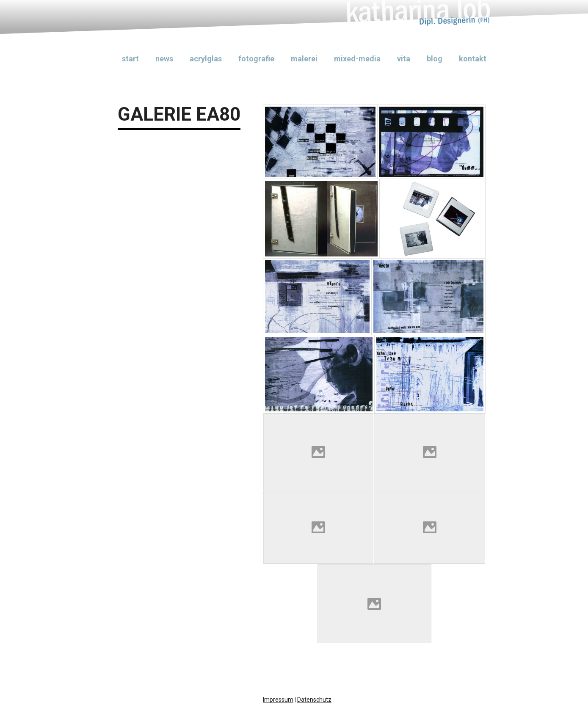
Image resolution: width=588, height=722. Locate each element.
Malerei (304, 59)
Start (130, 59)
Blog (435, 59)
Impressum (278, 700)
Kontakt (473, 59)
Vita (404, 59)
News (164, 59)
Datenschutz (314, 700)
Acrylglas (206, 59)
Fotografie (256, 59)
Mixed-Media (357, 59)
